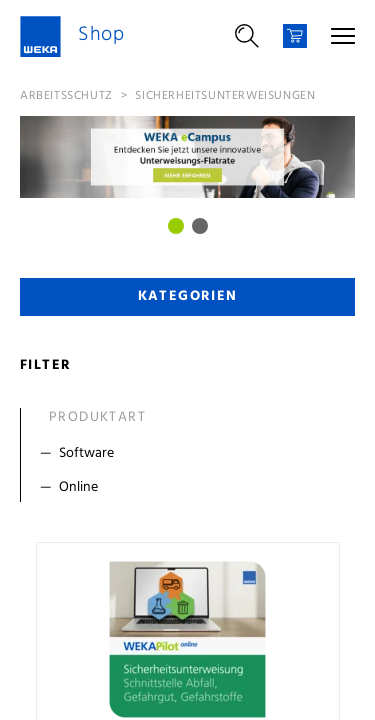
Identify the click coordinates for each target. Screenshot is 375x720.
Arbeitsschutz (66, 96)
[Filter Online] (192, 488)
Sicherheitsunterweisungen (225, 96)
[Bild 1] (200, 226)
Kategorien (188, 296)
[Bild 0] (176, 226)
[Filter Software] (192, 454)
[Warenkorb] (295, 36)
